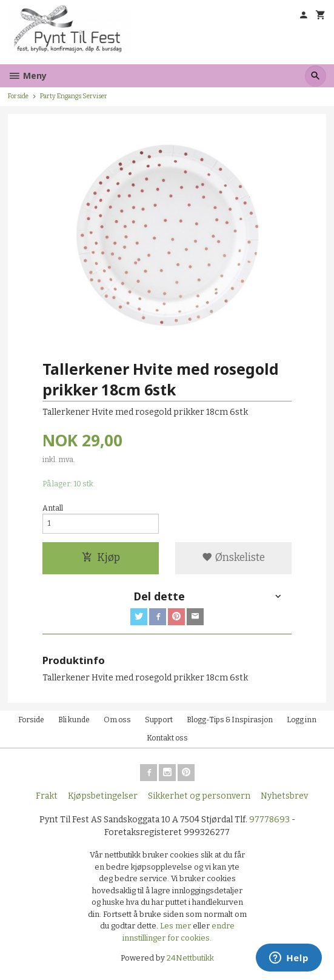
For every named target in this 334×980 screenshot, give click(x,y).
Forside (18, 96)
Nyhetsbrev (284, 796)
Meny (27, 76)
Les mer (176, 926)
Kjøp (101, 558)
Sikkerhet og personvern (199, 796)
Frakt (47, 796)
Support (159, 720)
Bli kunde (74, 720)
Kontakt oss (167, 738)
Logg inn (302, 720)
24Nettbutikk (190, 958)
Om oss (117, 720)
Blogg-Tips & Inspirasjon (230, 720)
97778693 (269, 820)
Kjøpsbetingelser (103, 796)
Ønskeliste (233, 558)
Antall (53, 508)
